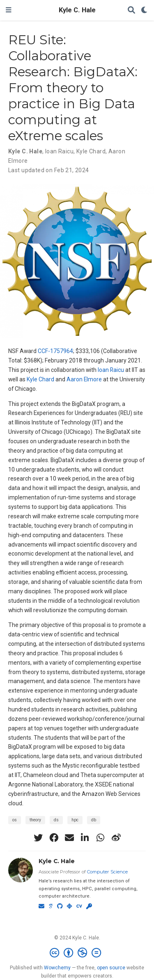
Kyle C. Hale (77, 10)
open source (111, 968)
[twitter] (38, 838)
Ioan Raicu (111, 370)
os (15, 820)
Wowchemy (57, 968)
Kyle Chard (40, 379)
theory (35, 820)
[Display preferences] (145, 10)
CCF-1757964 (55, 351)
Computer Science (107, 872)
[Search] (131, 10)
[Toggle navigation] (9, 10)
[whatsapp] (101, 838)
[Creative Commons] (77, 953)
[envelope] (69, 838)
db (94, 820)
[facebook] (54, 838)
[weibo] (116, 838)
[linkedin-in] (85, 838)
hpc (75, 820)
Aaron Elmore (84, 379)
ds (56, 820)
